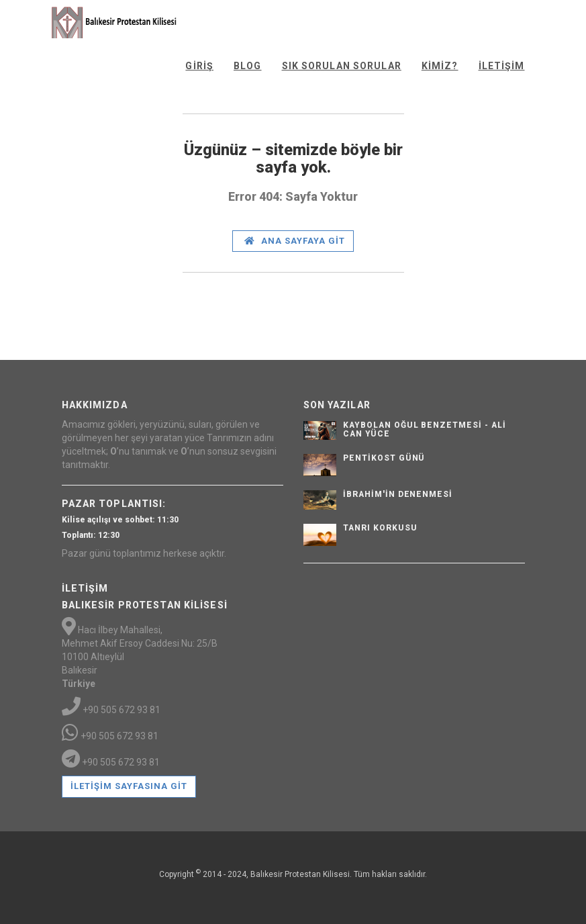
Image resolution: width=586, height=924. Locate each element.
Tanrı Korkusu (380, 528)
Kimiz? (440, 66)
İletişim (502, 66)
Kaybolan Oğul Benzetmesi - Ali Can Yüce (425, 429)
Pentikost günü (384, 458)
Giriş (199, 66)
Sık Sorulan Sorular (342, 66)
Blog (247, 66)
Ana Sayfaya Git (295, 241)
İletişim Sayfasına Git (129, 786)
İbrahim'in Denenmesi (398, 494)
